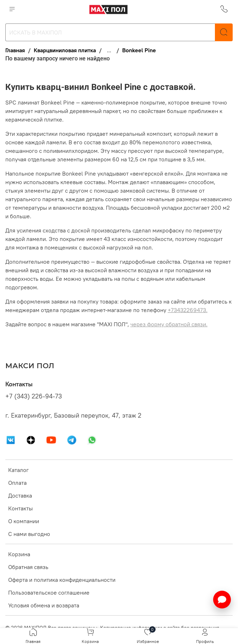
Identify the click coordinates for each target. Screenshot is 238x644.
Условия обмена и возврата (44, 605)
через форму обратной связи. (169, 324)
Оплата (17, 483)
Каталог (18, 470)
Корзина (19, 554)
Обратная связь (28, 567)
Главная (15, 50)
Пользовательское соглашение (49, 592)
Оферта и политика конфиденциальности (62, 580)
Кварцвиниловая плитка (65, 50)
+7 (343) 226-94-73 (34, 396)
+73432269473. (188, 310)
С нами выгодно (29, 534)
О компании (24, 521)
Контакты (20, 508)
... (109, 50)
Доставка (20, 495)
